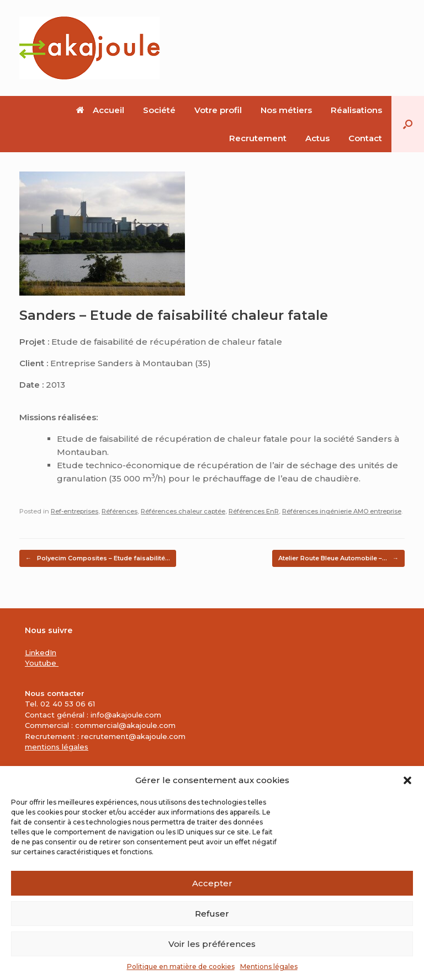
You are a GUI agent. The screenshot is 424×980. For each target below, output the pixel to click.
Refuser (212, 914)
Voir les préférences (212, 944)
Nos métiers (286, 110)
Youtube (42, 663)
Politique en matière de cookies (181, 966)
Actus (317, 138)
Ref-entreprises (75, 511)
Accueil (100, 110)
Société (159, 110)
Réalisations (356, 110)
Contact (365, 138)
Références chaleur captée (183, 511)
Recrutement (258, 138)
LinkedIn (41, 652)
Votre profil (218, 110)
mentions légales (57, 747)
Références (120, 511)
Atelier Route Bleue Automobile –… (338, 558)
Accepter (212, 883)
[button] (407, 780)
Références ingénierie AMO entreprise (342, 511)
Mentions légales (269, 966)
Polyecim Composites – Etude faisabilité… (98, 558)
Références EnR (254, 511)
